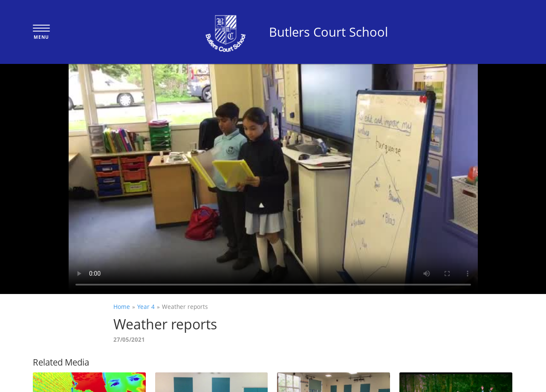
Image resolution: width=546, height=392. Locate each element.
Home (122, 307)
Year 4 (146, 307)
